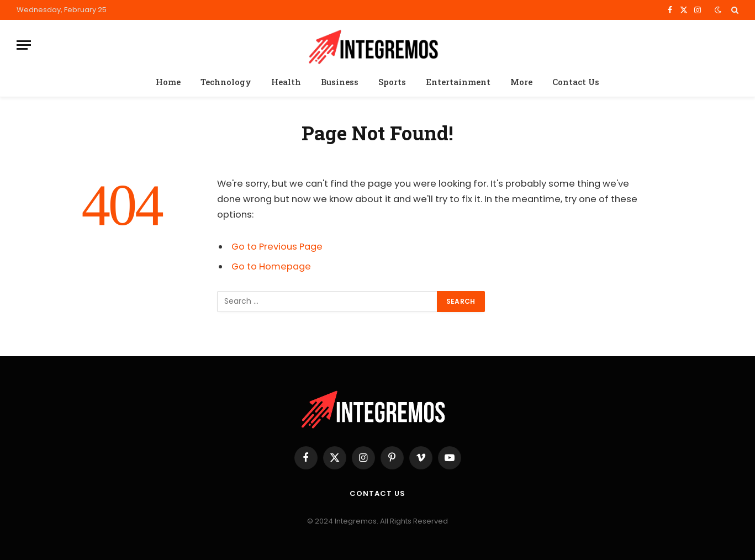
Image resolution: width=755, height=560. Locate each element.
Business (340, 82)
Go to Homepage (271, 266)
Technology (226, 82)
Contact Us (576, 82)
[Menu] (24, 45)
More (521, 82)
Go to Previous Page (277, 247)
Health (286, 82)
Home (168, 82)
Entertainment (458, 82)
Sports (392, 82)
